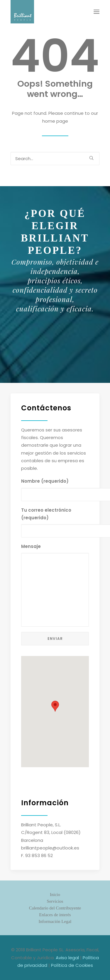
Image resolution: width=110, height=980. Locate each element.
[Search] (55, 159)
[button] (97, 12)
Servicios (55, 901)
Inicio (55, 895)
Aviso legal (67, 958)
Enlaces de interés (55, 915)
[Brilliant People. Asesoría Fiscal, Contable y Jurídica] (22, 12)
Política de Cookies (72, 965)
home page (55, 121)
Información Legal (55, 921)
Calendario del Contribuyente (55, 908)
